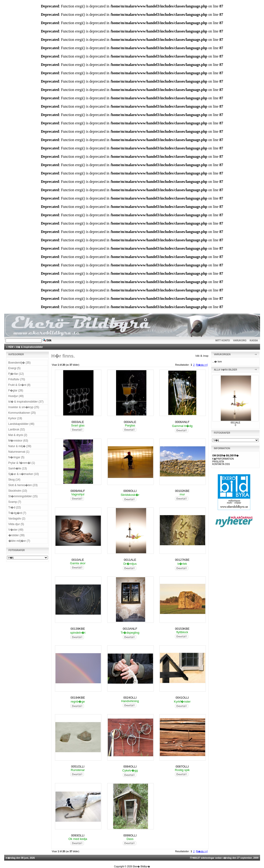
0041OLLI (182, 698)
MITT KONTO (223, 340)
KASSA (254, 340)
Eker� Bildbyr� (141, 866)
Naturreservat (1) (19, 452)
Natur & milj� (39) (20, 446)
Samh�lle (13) (18, 468)
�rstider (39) (17, 535)
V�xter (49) (16, 530)
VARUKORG (240, 340)
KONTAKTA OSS (221, 464)
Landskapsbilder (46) (21, 424)
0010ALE (78, 560)
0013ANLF (130, 629)
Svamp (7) (15, 502)
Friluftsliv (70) (17, 379)
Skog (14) (14, 480)
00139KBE (78, 629)
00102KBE (182, 491)
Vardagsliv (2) (17, 519)
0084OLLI (130, 766)
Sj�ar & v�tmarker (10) (24, 474)
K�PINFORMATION (223, 459)
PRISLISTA (218, 462)
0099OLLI (130, 835)
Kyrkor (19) (15, 418)
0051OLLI (78, 766)
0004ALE (130, 422)
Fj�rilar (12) (16, 374)
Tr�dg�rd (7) (17, 513)
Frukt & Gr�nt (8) (19, 385)
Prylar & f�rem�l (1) (22, 463)
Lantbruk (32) (17, 429)
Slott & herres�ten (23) (23, 485)
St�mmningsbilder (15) (23, 496)
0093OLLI (78, 835)
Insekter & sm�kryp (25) (24, 407)
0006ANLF (182, 422)
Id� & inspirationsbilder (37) (26, 402)
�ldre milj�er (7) (19, 541)
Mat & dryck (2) (18, 435)
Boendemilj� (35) (20, 363)
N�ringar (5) (16, 457)
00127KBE (182, 560)
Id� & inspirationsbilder (30, 347)
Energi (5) (15, 368)
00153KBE (182, 629)
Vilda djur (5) (16, 524)
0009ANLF (78, 491)
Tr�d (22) (15, 507)
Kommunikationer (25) (22, 413)
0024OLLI (130, 698)
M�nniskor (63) (18, 441)
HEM (11, 347)
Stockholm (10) (18, 491)
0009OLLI (130, 491)
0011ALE (130, 560)
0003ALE (78, 422)
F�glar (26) (16, 390)
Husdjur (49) (16, 396)
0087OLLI (182, 766)
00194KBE (78, 698)
